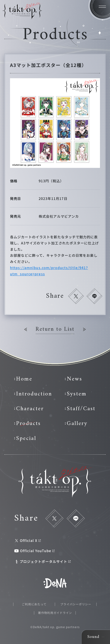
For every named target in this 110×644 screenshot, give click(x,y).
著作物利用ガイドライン (55, 613)
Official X (28, 540)
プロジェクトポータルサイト (43, 561)
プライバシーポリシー (76, 604)
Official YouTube (34, 551)
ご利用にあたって (34, 604)
